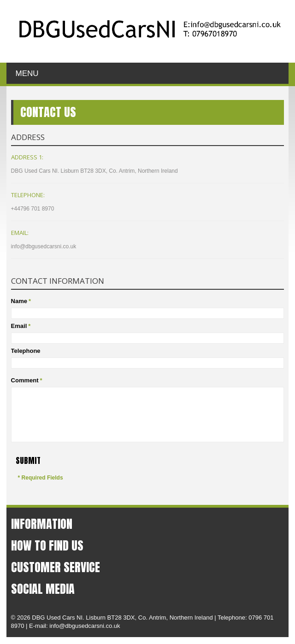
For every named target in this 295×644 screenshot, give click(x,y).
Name (19, 301)
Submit (28, 461)
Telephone (26, 351)
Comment (25, 381)
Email (19, 326)
